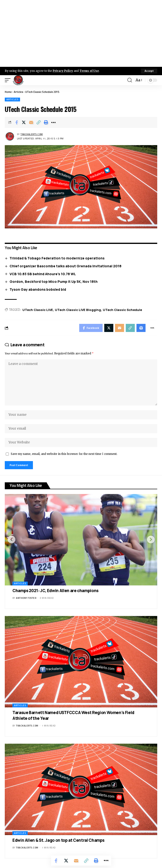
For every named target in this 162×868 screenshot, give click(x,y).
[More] (53, 122)
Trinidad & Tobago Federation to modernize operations (57, 258)
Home (8, 92)
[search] (130, 80)
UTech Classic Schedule (122, 310)
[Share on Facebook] (16, 122)
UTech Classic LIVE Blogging (78, 310)
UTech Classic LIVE (38, 310)
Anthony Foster (26, 598)
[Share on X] (24, 122)
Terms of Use (89, 71)
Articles (18, 92)
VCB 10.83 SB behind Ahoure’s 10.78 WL (43, 274)
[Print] (46, 122)
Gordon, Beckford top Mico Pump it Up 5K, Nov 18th (54, 281)
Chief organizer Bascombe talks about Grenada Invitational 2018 (65, 266)
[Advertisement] (81, 33)
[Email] (31, 122)
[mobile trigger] (9, 80)
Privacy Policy (63, 71)
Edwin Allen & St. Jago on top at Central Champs (58, 840)
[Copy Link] (39, 122)
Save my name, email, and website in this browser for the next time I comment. (64, 454)
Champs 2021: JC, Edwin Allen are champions (55, 591)
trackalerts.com (32, 134)
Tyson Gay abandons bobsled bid (38, 289)
